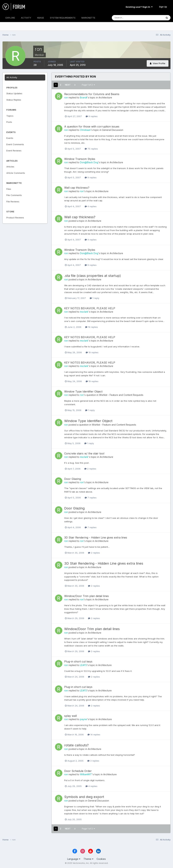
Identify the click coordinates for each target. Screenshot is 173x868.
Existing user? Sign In (139, 7)
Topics (10, 116)
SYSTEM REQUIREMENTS (63, 18)
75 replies (91, 149)
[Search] (127, 18)
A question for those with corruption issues (92, 126)
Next (68, 85)
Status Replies (14, 100)
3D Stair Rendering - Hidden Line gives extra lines (96, 538)
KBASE (41, 18)
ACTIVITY (26, 18)
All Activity (12, 77)
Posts (9, 122)
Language (74, 859)
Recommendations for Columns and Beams (92, 94)
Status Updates (14, 93)
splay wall (70, 716)
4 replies (91, 206)
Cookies (101, 859)
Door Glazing (73, 479)
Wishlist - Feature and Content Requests (121, 395)
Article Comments (16, 173)
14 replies (94, 735)
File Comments (14, 195)
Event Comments (15, 144)
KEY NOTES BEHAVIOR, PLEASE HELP (90, 308)
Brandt (84, 97)
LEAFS (83, 665)
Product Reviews (15, 218)
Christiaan (85, 130)
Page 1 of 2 (88, 85)
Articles (10, 167)
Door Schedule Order (78, 771)
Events (10, 138)
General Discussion (113, 130)
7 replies (91, 498)
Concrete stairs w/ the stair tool (84, 453)
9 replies (92, 116)
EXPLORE (10, 18)
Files (9, 189)
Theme (88, 859)
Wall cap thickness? (77, 188)
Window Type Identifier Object (83, 391)
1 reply (94, 298)
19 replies (92, 327)
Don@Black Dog (89, 162)
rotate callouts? (76, 745)
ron (66, 97)
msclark (84, 312)
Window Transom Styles (80, 159)
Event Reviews (14, 151)
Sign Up (163, 7)
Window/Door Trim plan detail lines (86, 596)
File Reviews (13, 202)
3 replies (93, 761)
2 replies (90, 469)
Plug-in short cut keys (78, 661)
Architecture (105, 97)
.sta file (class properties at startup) (93, 276)
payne (83, 719)
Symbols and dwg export (84, 797)
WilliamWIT (86, 774)
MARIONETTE (88, 18)
